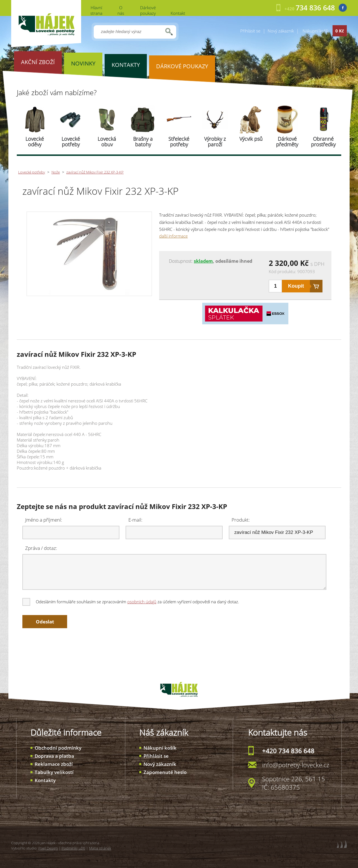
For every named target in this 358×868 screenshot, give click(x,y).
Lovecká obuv (107, 142)
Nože (56, 172)
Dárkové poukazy (148, 10)
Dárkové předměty (287, 142)
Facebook (343, 8)
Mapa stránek (100, 848)
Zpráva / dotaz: (41, 548)
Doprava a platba (54, 756)
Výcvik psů (251, 139)
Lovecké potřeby (71, 142)
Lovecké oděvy (35, 142)
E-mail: (135, 520)
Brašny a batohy (143, 142)
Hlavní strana (96, 10)
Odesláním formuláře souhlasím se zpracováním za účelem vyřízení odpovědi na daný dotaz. (131, 602)
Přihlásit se (250, 31)
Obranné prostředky (323, 142)
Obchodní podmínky (58, 748)
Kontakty (45, 780)
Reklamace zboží (54, 764)
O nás (121, 10)
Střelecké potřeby (179, 142)
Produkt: (241, 520)
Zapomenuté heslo (165, 772)
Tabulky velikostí (54, 772)
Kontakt (178, 13)
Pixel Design (48, 848)
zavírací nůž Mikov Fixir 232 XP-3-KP (95, 172)
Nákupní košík (160, 748)
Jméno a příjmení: (44, 520)
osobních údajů (142, 602)
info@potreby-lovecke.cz (296, 765)
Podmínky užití (73, 848)
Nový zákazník (281, 31)
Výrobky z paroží (215, 142)
